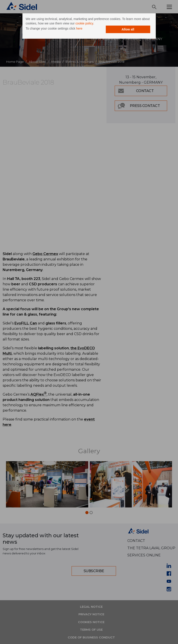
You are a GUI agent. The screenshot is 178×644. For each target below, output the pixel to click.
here (79, 28)
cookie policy (84, 23)
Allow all (128, 29)
